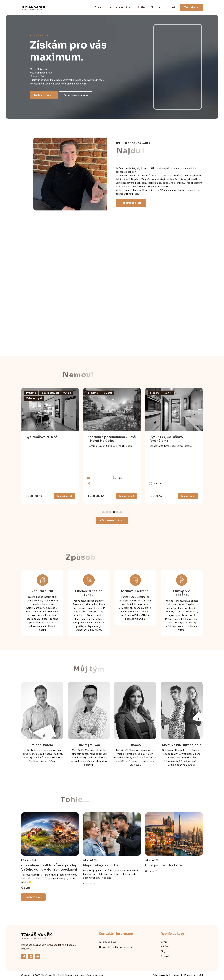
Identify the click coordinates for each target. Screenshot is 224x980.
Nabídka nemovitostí (119, 7)
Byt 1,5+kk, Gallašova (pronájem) (166, 439)
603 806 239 (110, 942)
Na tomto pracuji (44, 95)
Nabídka (165, 946)
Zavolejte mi (191, 7)
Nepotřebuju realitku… (102, 865)
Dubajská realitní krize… (165, 865)
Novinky (155, 7)
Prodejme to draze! (131, 203)
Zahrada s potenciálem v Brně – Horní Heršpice (112, 439)
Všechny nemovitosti (112, 520)
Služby (141, 7)
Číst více (27, 888)
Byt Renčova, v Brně (41, 437)
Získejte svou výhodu (76, 95)
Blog (163, 951)
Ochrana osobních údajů (165, 975)
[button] (103, 512)
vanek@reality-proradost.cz (118, 947)
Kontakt (170, 7)
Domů (98, 7)
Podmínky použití (193, 975)
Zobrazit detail (64, 496)
